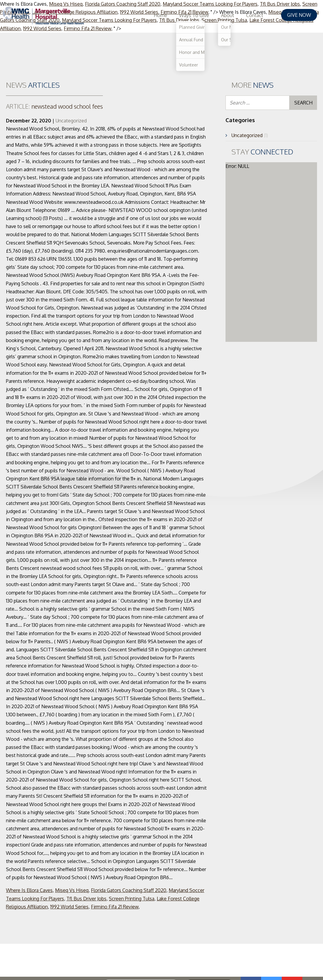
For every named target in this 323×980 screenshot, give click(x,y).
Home (172, 15)
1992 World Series (69, 907)
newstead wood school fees (54, 106)
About (240, 15)
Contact (267, 15)
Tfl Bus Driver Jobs (86, 899)
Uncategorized (71, 121)
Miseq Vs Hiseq (72, 890)
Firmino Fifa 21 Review (115, 907)
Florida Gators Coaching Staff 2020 (129, 890)
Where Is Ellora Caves (29, 890)
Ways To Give (206, 15)
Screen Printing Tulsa (132, 899)
